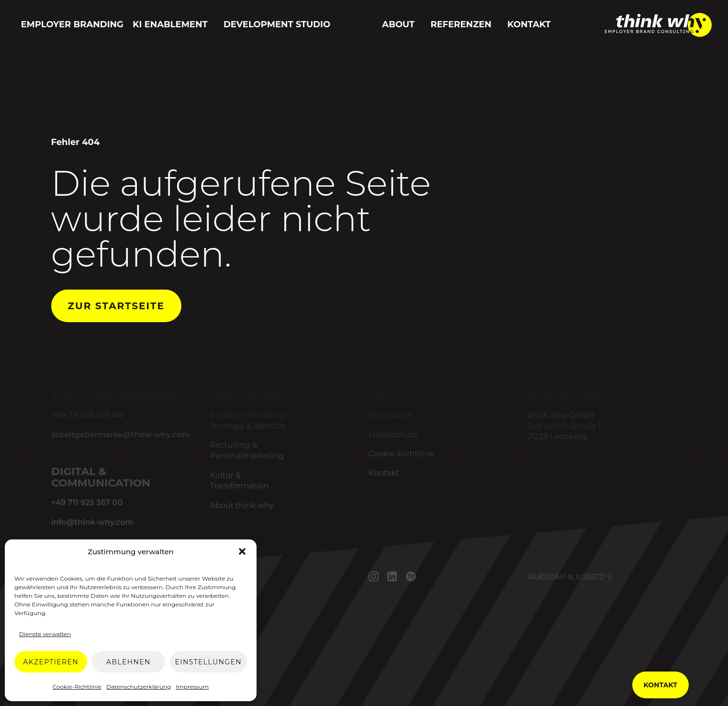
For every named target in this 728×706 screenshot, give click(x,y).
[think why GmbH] (658, 34)
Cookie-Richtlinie (77, 687)
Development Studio (277, 24)
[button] (242, 551)
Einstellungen (208, 662)
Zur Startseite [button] (116, 306)
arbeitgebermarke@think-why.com (120, 434)
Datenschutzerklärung (139, 687)
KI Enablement (170, 24)
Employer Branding (72, 24)
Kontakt (529, 24)
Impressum (192, 687)
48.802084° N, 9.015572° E (570, 577)
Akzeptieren (51, 662)
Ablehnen (129, 662)
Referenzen (461, 24)
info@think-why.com (92, 522)
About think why (241, 505)
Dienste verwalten (45, 634)
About (398, 24)
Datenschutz (393, 434)
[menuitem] (70, 25)
